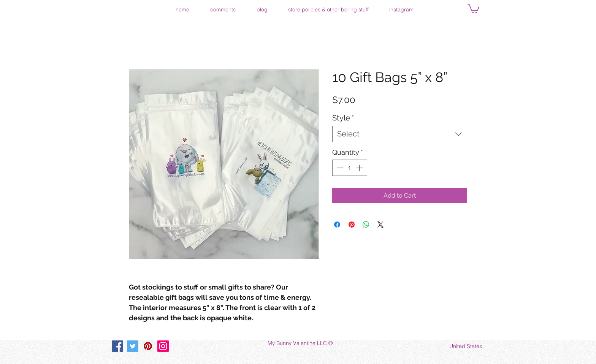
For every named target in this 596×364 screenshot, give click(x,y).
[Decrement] (339, 168)
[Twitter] (133, 346)
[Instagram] (163, 346)
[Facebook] (117, 346)
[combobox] (400, 134)
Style (343, 118)
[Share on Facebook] (337, 225)
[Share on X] (380, 225)
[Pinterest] (148, 346)
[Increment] (360, 168)
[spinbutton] (350, 168)
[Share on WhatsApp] (366, 225)
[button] (473, 8)
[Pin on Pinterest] (352, 225)
